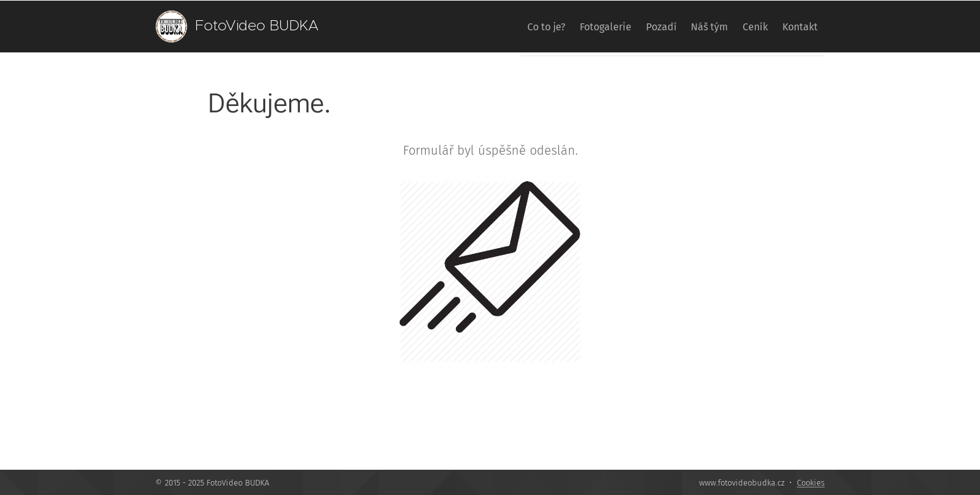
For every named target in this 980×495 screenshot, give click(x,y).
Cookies (811, 483)
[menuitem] (500, 27)
